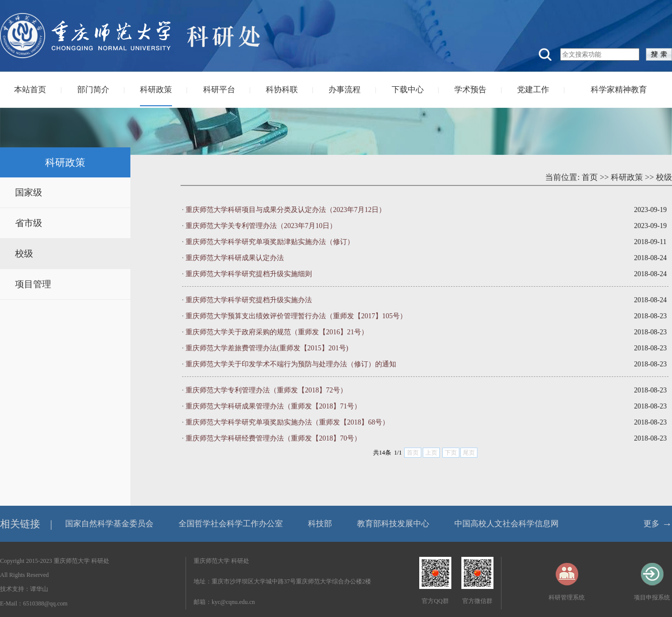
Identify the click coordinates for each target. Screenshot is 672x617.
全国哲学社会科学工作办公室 (231, 524)
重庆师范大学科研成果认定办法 (235, 258)
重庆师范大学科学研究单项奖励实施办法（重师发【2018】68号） (287, 422)
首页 (590, 177)
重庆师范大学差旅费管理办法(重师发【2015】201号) (267, 348)
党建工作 (533, 89)
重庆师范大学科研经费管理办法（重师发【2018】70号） (273, 438)
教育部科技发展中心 (393, 524)
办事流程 (345, 89)
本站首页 (30, 89)
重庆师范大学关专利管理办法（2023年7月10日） (261, 226)
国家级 (29, 192)
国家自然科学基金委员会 (109, 524)
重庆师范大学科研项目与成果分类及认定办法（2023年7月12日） (286, 210)
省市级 (29, 223)
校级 (24, 254)
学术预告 (470, 89)
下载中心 (408, 89)
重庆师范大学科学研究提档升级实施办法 (249, 300)
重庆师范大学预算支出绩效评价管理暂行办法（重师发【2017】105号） (296, 316)
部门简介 (93, 89)
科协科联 (282, 89)
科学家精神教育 (619, 89)
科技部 (320, 524)
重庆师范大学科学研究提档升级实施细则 (249, 274)
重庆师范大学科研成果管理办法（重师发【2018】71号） (273, 406)
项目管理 (33, 284)
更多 (651, 524)
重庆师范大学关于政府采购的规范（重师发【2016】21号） (277, 332)
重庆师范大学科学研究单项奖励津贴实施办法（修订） (270, 242)
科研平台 (219, 89)
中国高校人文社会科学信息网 (507, 524)
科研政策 (156, 89)
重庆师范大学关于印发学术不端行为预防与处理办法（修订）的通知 (291, 364)
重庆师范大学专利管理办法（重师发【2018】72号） (266, 390)
